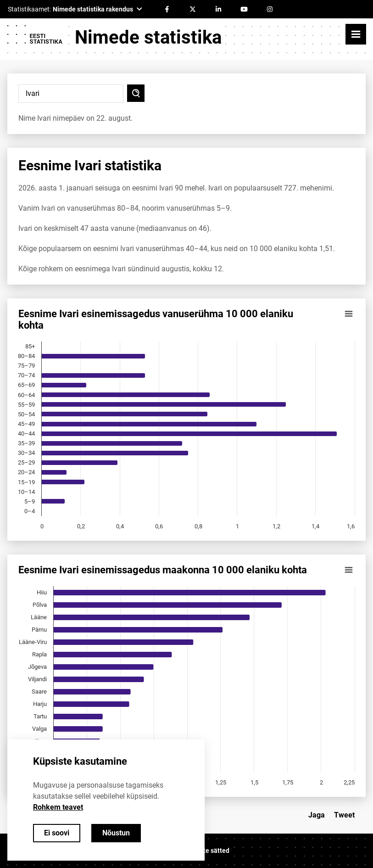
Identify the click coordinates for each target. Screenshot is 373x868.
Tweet (344, 815)
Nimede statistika (148, 37)
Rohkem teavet (58, 807)
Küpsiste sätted (206, 851)
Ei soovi (57, 833)
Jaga (317, 815)
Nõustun (116, 833)
